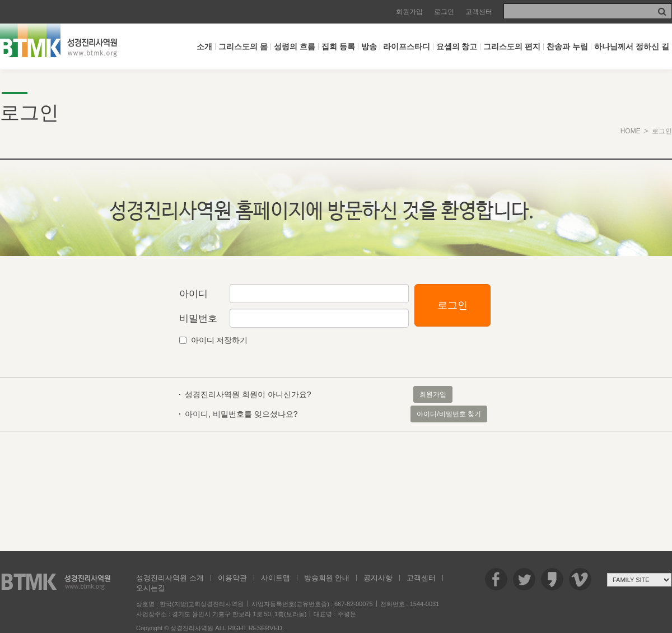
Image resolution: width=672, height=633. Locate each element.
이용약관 (232, 578)
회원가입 (409, 12)
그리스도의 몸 (243, 46)
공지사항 (378, 578)
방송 (369, 46)
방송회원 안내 (327, 578)
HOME (631, 131)
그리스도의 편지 (512, 46)
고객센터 (479, 12)
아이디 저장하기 (220, 340)
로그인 (444, 12)
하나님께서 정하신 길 (632, 46)
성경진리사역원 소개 (170, 578)
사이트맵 (276, 578)
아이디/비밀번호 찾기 (449, 414)
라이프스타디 (407, 46)
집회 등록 (338, 46)
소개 (204, 46)
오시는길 (151, 588)
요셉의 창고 (457, 46)
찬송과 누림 (567, 46)
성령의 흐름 (295, 46)
